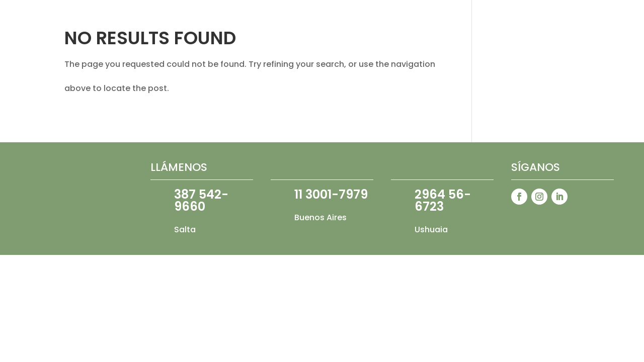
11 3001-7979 (331, 194)
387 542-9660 (201, 200)
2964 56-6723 (443, 200)
